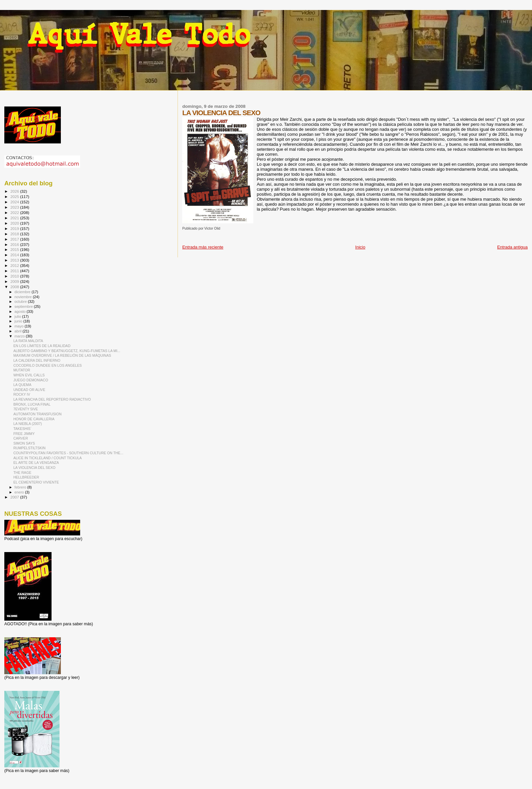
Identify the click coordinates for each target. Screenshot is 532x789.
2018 (15, 234)
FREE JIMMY (24, 434)
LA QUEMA (22, 385)
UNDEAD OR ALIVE (29, 390)
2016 (15, 244)
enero (20, 492)
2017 (15, 239)
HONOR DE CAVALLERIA (34, 419)
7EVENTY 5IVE (26, 409)
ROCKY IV (22, 394)
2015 (15, 249)
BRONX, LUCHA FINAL (32, 404)
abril (19, 331)
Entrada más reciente (203, 247)
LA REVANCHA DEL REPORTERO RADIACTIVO (52, 399)
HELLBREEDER (26, 477)
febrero (21, 487)
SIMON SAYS (24, 443)
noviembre (24, 297)
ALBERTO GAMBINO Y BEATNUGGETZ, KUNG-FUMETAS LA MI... (67, 351)
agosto (21, 311)
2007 (15, 497)
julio (18, 316)
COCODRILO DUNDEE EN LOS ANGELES (48, 365)
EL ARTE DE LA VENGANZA (36, 463)
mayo (20, 326)
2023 (15, 207)
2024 (15, 202)
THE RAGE (22, 473)
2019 (15, 228)
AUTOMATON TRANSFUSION (37, 414)
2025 (15, 197)
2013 (15, 260)
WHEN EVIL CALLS (29, 375)
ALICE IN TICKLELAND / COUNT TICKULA (48, 458)
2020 (15, 223)
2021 (15, 218)
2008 (15, 287)
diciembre (23, 292)
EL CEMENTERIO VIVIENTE (36, 482)
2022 (15, 212)
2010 (15, 276)
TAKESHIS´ (22, 429)
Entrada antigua (512, 247)
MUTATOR (22, 370)
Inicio (360, 247)
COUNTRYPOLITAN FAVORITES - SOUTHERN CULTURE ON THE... (68, 453)
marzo (20, 336)
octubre (21, 301)
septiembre (24, 306)
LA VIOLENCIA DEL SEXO (34, 468)
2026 (15, 191)
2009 (15, 281)
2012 (15, 265)
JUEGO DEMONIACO (31, 380)
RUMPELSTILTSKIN (29, 448)
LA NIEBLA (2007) (28, 424)
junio (19, 321)
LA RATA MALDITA (28, 341)
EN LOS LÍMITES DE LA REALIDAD (42, 346)
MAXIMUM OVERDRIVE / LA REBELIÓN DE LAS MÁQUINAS (62, 355)
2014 (15, 255)
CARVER (21, 438)
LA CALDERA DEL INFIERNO (37, 360)
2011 (15, 271)
